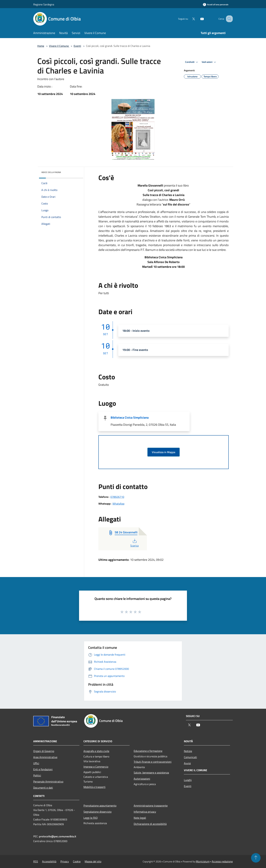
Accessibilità (49, 861)
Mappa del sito (93, 861)
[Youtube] (198, 19)
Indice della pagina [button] (51, 172)
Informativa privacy (145, 812)
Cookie (77, 861)
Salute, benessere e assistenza (151, 773)
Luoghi (188, 780)
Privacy (65, 861)
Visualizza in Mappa (164, 452)
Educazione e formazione (148, 751)
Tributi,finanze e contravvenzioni (153, 762)
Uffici (36, 763)
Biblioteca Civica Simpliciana (130, 417)
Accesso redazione (222, 861)
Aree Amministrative (45, 757)
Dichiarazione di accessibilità (150, 824)
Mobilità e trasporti (94, 787)
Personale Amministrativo (48, 782)
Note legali (140, 818)
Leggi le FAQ (91, 818)
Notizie (188, 751)
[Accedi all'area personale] (216, 4)
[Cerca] (229, 19)
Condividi (192, 62)
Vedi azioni (209, 62)
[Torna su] (256, 858)
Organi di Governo (44, 751)
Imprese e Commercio (96, 767)
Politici (37, 775)
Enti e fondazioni (43, 769)
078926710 (117, 497)
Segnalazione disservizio (97, 812)
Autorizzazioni (142, 779)
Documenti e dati (43, 788)
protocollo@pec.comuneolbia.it (58, 836)
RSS (36, 861)
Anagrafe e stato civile (96, 751)
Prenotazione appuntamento (100, 806)
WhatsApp (118, 504)
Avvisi (187, 763)
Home (41, 46)
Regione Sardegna (44, 4)
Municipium (203, 861)
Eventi (77, 46)
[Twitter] (190, 19)
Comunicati (190, 757)
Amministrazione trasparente (151, 806)
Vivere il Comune (59, 46)
